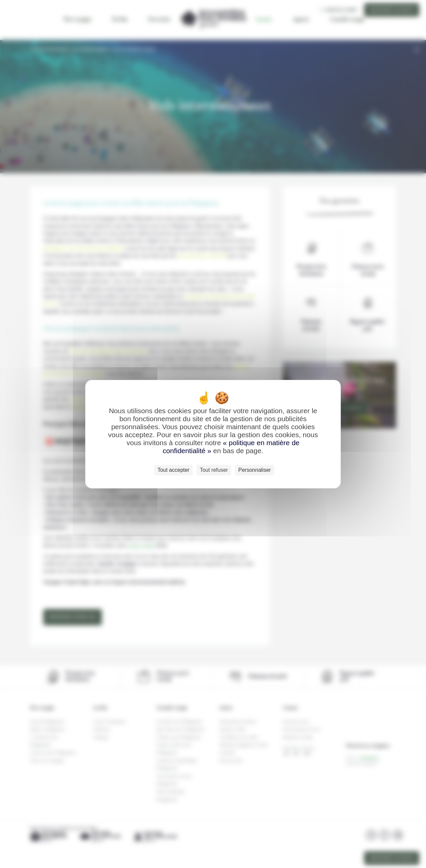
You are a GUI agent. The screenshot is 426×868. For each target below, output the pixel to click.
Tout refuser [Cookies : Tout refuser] (214, 470)
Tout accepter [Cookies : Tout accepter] (173, 470)
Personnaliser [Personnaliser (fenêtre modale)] (255, 470)
